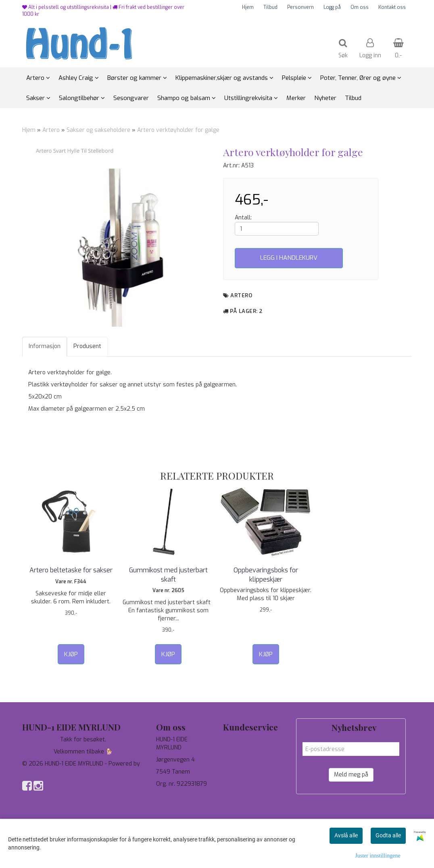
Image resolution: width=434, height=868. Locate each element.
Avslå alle (346, 835)
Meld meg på (351, 775)
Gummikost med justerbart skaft (168, 575)
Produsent (87, 346)
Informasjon (45, 346)
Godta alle (388, 835)
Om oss (360, 7)
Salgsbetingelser (245, 776)
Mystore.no (37, 772)
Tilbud (270, 7)
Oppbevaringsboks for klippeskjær (266, 575)
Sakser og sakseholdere (98, 130)
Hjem (248, 7)
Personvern (300, 7)
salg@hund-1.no (176, 804)
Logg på (332, 7)
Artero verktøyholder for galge (178, 130)
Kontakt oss (392, 7)
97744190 (169, 796)
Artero (51, 130)
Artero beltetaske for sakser (71, 570)
